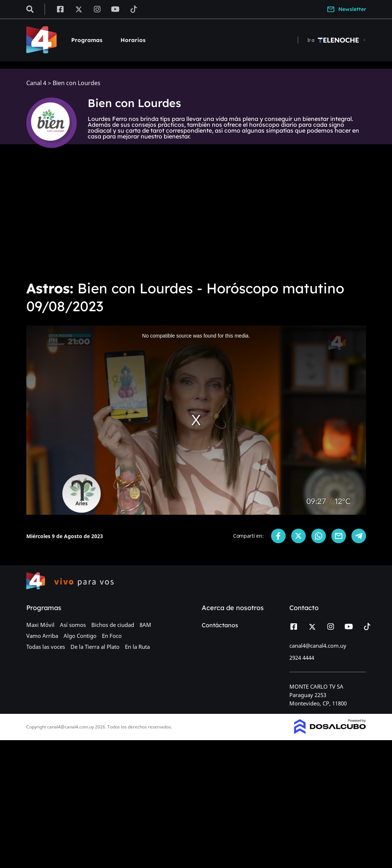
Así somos (73, 625)
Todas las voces (46, 647)
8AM (145, 625)
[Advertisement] (196, 219)
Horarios (133, 40)
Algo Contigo (80, 636)
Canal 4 (36, 83)
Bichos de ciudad (113, 625)
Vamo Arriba (42, 636)
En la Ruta (137, 647)
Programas (87, 40)
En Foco (112, 636)
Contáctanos (220, 625)
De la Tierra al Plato (95, 647)
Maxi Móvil (40, 625)
